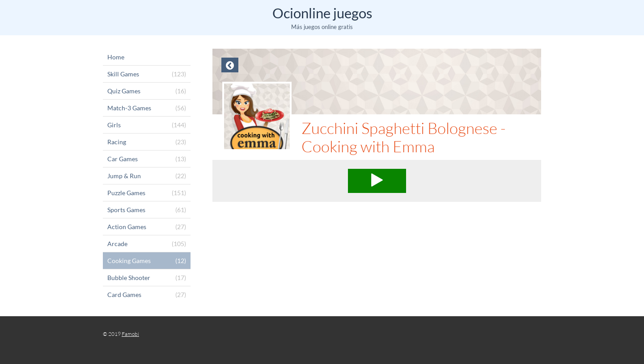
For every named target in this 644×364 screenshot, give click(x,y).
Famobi (130, 334)
